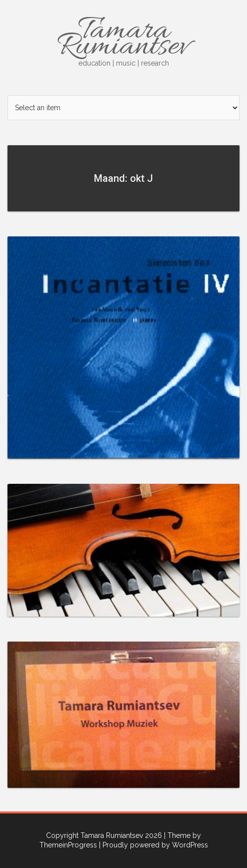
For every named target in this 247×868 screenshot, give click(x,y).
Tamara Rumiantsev (123, 40)
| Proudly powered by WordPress (153, 845)
